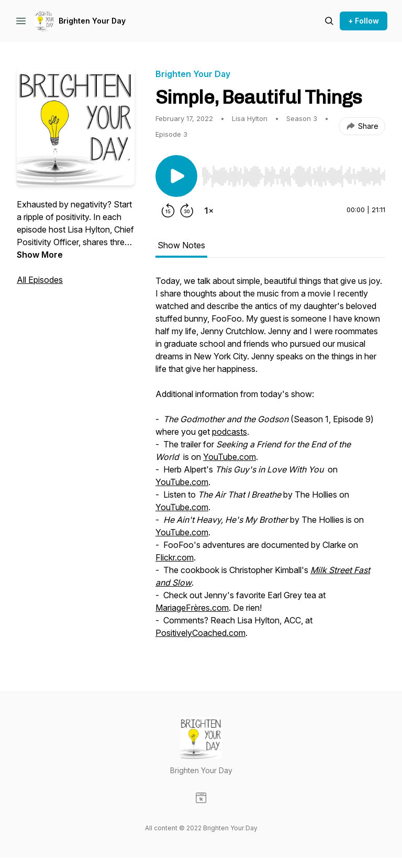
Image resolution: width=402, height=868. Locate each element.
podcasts (230, 432)
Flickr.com (175, 557)
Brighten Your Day (92, 21)
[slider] (293, 177)
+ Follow (364, 21)
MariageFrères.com (192, 608)
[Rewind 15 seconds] (168, 211)
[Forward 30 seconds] (187, 211)
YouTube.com (230, 457)
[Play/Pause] (176, 176)
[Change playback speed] (209, 211)
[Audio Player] (293, 173)
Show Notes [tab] (181, 245)
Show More (40, 255)
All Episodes (40, 280)
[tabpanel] (270, 462)
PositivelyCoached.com (200, 633)
